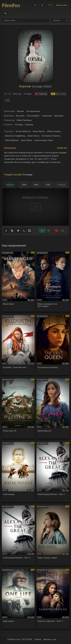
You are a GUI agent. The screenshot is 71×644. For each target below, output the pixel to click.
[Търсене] (26, 20)
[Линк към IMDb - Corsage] (58, 94)
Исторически (33, 111)
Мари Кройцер (24, 120)
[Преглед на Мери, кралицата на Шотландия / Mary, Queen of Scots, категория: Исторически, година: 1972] (53, 282)
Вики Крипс (39, 131)
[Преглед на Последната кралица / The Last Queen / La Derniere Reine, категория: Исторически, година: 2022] (53, 345)
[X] (12, 231)
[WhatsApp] (29, 231)
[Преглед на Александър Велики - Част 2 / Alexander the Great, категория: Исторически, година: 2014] (18, 535)
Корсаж (29, 125)
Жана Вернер (12, 140)
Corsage (19, 125)
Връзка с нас (50, 639)
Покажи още (62, 148)
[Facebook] (6, 231)
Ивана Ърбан (54, 131)
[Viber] (24, 231)
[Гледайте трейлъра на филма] (41, 94)
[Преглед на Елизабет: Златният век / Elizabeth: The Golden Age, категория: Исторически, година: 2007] (18, 345)
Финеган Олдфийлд (15, 136)
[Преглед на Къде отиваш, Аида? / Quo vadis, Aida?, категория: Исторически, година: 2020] (53, 535)
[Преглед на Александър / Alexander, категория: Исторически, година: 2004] (18, 472)
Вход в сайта (62, 5)
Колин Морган (23, 131)
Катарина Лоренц (51, 136)
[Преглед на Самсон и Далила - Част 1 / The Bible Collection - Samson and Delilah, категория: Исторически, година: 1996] (53, 599)
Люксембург (33, 116)
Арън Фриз (27, 140)
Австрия (20, 116)
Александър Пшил (44, 140)
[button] (35, 5)
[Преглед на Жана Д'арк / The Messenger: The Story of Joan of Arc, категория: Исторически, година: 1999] (18, 282)
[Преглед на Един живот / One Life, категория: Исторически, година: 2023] (18, 599)
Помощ (38, 639)
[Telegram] (18, 231)
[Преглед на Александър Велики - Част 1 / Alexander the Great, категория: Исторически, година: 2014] (53, 472)
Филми (20, 111)
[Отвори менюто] (5, 13)
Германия (47, 116)
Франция (59, 116)
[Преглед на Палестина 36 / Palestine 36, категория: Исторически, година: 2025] (18, 409)
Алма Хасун (34, 136)
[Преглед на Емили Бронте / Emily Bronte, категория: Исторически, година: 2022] (53, 409)
